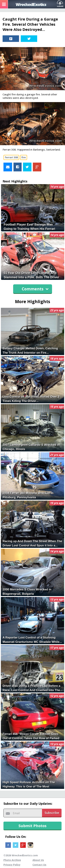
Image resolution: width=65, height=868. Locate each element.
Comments (35, 289)
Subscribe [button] (52, 813)
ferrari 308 (11, 157)
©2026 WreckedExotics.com (21, 855)
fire (24, 157)
